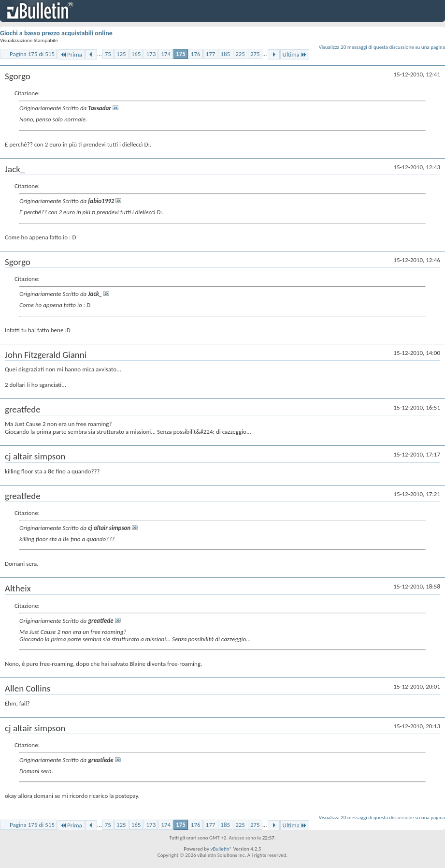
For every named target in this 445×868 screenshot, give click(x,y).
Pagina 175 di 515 (32, 54)
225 (240, 54)
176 (196, 54)
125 (121, 54)
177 (211, 54)
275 (255, 54)
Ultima (295, 54)
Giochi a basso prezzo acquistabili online (56, 33)
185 (225, 54)
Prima (71, 54)
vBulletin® (221, 849)
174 (166, 54)
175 (181, 54)
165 (136, 54)
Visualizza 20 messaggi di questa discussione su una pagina (382, 47)
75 (108, 54)
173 (151, 54)
